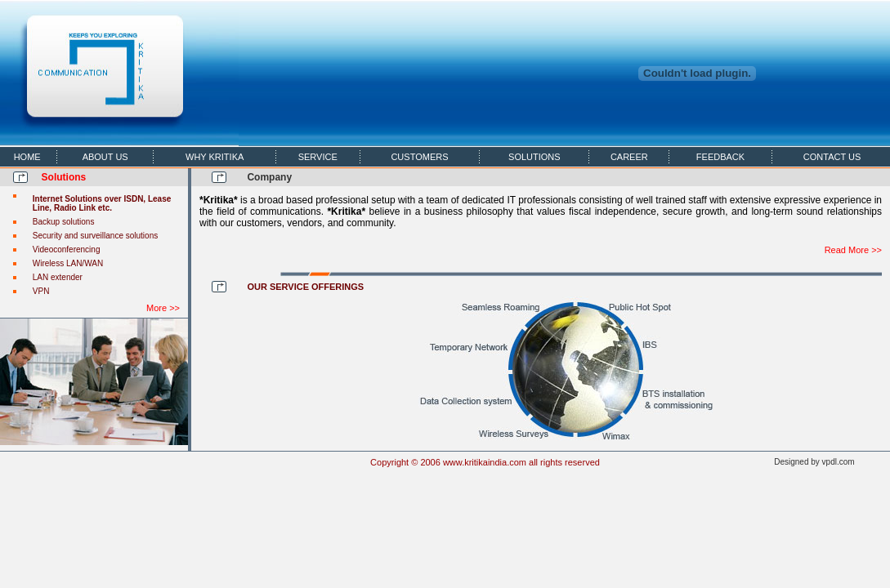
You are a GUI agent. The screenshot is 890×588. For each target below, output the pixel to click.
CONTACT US (832, 157)
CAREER (629, 157)
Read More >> (853, 250)
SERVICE (318, 157)
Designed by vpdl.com (814, 462)
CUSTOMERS (419, 157)
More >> (163, 308)
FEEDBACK (720, 157)
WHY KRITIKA (215, 157)
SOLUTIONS (534, 157)
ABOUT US (105, 157)
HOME (27, 157)
